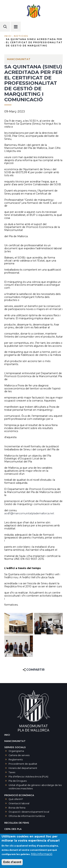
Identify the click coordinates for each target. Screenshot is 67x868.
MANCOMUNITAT (15, 741)
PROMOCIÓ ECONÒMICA (19, 795)
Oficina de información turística (27, 816)
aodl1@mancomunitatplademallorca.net (29, 513)
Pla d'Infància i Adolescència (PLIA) (28, 777)
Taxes (12, 772)
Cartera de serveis (19, 755)
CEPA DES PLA (13, 829)
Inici (8, 36)
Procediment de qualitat (23, 764)
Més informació (42, 854)
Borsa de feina (17, 808)
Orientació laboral (19, 803)
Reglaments (16, 760)
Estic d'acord (12, 862)
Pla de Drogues (18, 781)
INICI (7, 735)
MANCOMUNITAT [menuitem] (19, 59)
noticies (21, 36)
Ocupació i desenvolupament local (29, 812)
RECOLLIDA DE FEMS (17, 823)
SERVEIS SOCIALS (15, 747)
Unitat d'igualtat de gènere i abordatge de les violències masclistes (35, 787)
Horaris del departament (23, 768)
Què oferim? (16, 799)
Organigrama (16, 751)
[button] (19, 624)
